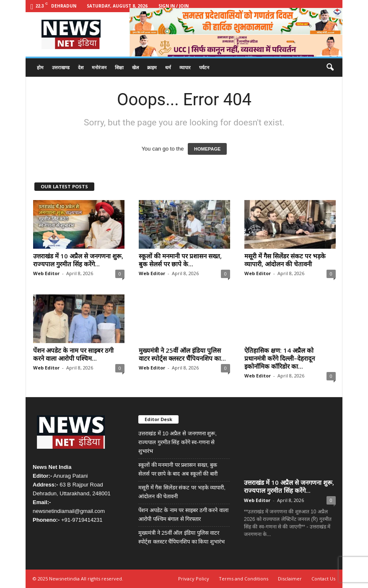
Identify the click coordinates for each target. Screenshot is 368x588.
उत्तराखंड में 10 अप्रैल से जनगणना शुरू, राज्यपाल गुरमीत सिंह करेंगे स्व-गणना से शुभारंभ (178, 442)
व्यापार (185, 67)
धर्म (168, 67)
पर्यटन (204, 67)
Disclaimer (290, 579)
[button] (330, 68)
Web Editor (46, 273)
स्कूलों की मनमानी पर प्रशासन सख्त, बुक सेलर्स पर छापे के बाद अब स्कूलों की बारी (178, 469)
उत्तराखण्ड (61, 67)
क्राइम (152, 67)
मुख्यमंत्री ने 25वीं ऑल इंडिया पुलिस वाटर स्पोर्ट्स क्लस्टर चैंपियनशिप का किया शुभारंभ (181, 537)
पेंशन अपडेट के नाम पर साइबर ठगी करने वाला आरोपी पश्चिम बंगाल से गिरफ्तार (183, 515)
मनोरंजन (99, 67)
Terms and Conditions (244, 579)
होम (40, 67)
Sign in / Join (174, 6)
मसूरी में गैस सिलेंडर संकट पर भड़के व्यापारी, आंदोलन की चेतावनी (285, 260)
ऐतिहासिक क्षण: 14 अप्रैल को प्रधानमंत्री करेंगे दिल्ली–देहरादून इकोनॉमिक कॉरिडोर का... (280, 358)
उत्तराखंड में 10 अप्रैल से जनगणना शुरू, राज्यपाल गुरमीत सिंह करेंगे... (78, 260)
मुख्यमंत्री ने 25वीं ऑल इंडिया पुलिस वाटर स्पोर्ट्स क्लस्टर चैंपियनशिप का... (182, 354)
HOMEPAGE (207, 149)
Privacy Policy (194, 579)
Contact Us (323, 579)
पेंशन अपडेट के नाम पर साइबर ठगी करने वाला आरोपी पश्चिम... (73, 354)
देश (81, 67)
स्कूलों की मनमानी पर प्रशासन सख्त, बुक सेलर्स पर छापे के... (180, 260)
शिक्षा (119, 67)
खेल (135, 67)
